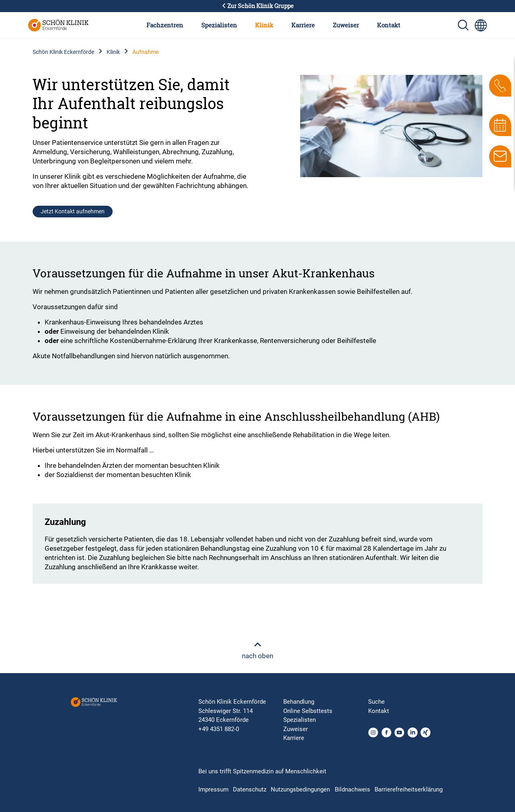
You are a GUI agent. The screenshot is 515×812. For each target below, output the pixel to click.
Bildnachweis (352, 789)
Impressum (213, 789)
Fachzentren (165, 25)
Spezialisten (219, 25)
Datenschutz (250, 789)
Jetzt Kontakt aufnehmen (73, 211)
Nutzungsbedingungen (300, 789)
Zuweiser (346, 25)
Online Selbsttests (308, 711)
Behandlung (299, 702)
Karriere (303, 25)
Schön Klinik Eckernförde (63, 52)
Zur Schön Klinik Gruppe (257, 6)
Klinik (264, 25)
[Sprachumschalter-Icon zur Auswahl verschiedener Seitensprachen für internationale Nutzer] (481, 25)
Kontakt (389, 25)
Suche (376, 702)
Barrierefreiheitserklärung (409, 789)
